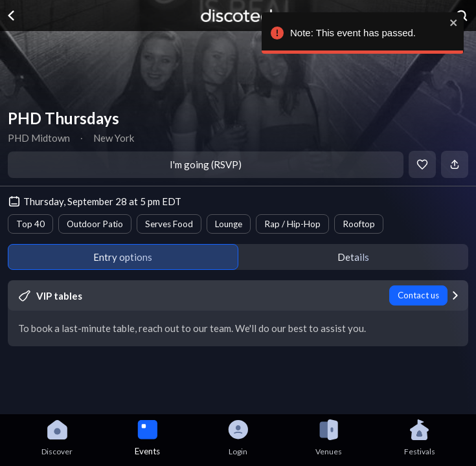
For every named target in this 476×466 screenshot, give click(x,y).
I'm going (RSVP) (206, 164)
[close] (451, 23)
